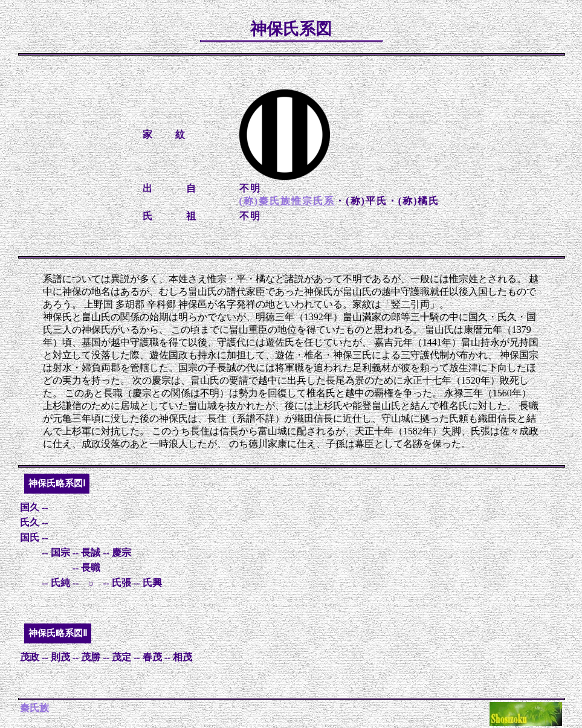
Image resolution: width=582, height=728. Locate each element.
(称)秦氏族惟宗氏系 (287, 201)
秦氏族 (34, 708)
